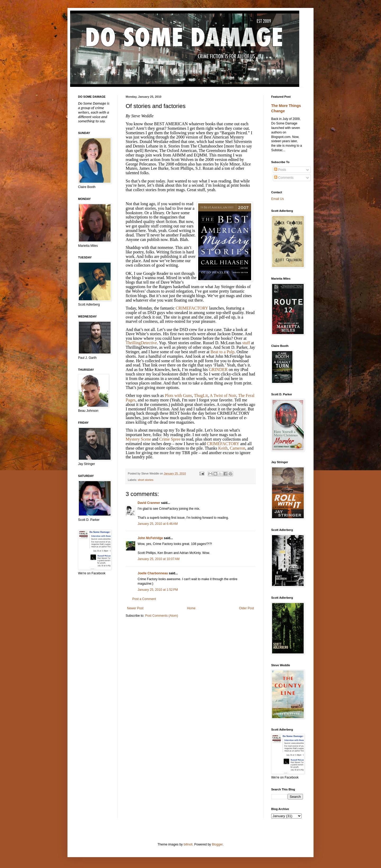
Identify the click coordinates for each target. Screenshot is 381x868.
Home (191, 608)
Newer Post (135, 608)
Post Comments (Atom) (162, 616)
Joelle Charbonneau (153, 573)
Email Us (278, 199)
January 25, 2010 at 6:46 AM (158, 524)
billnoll (188, 844)
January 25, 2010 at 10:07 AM (158, 559)
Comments (284, 178)
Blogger (217, 844)
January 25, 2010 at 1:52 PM (158, 590)
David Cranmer (149, 503)
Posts (280, 170)
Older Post (246, 608)
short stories (146, 480)
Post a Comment (144, 599)
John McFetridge (150, 538)
